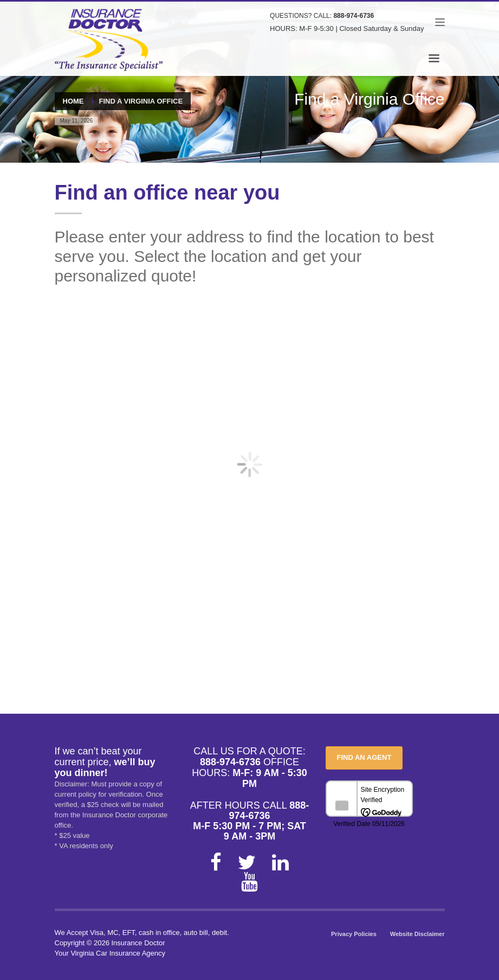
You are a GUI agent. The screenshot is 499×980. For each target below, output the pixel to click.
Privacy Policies (354, 934)
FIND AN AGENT (364, 757)
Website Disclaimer (417, 934)
